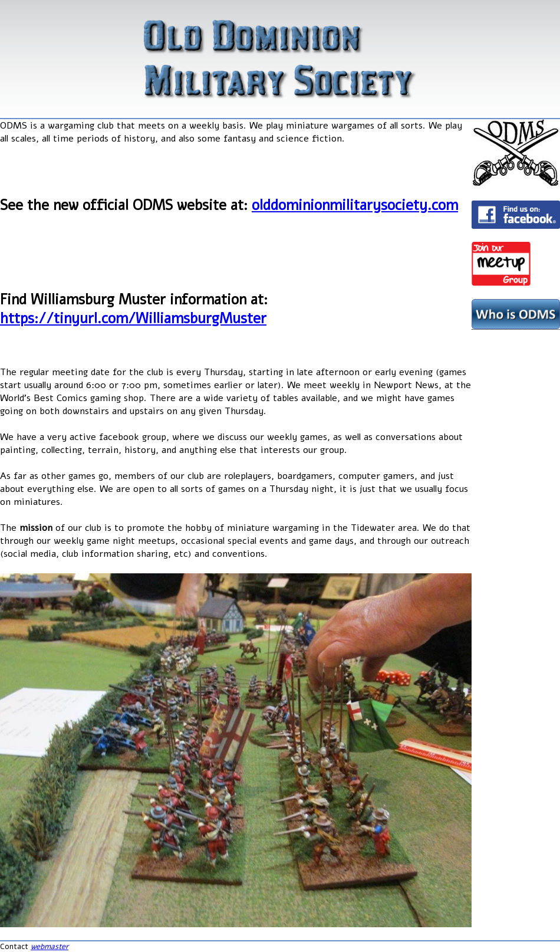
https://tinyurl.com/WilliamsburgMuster (133, 319)
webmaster (50, 947)
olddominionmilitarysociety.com (355, 205)
